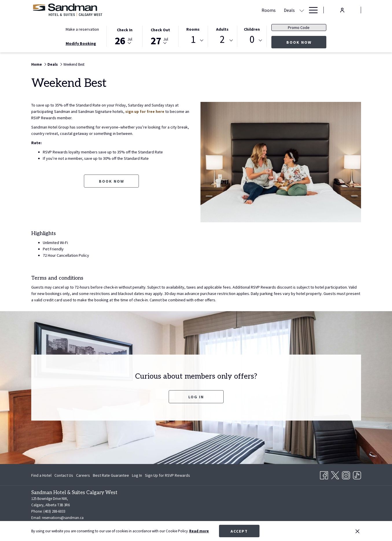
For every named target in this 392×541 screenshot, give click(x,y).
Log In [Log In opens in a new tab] (137, 476)
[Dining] (260, 10)
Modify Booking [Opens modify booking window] (81, 43)
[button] (125, 36)
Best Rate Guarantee (111, 475)
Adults (222, 29)
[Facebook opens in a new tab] (324, 474)
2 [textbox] (222, 40)
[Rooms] (163, 10)
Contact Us (64, 475)
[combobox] (193, 41)
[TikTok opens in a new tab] (357, 474)
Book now (307, 42)
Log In (196, 397)
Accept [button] (239, 531)
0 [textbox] (252, 40)
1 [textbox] (193, 40)
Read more (199, 531)
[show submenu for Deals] (196, 10)
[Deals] (184, 10)
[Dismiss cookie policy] (357, 531)
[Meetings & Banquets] (224, 10)
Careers (83, 475)
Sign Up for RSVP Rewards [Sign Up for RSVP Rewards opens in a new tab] (168, 476)
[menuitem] (42, 475)
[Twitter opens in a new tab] (335, 474)
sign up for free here (145, 111)
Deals (53, 64)
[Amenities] (285, 10)
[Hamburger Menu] (311, 10)
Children (252, 29)
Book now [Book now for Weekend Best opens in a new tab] (112, 181)
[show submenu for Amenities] (302, 10)
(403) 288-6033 (54, 511)
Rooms (193, 29)
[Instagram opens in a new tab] (346, 474)
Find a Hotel (41, 475)
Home (37, 64)
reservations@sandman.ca (63, 518)
